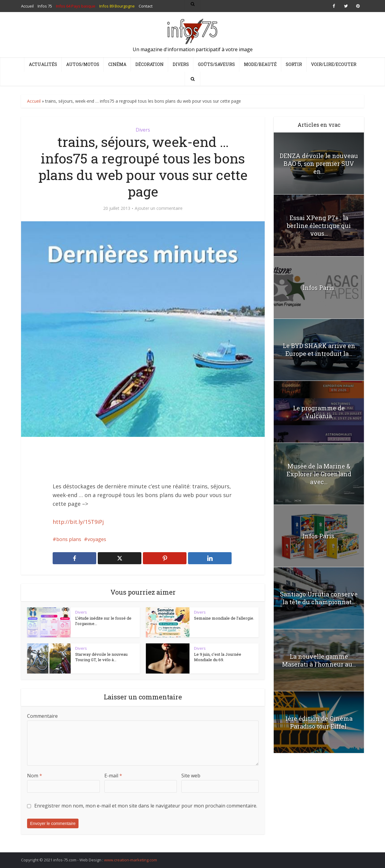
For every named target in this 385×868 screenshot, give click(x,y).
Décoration (149, 64)
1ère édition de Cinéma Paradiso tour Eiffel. (319, 722)
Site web (191, 776)
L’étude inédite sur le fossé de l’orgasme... (103, 621)
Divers (181, 64)
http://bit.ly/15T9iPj (78, 522)
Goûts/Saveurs (216, 64)
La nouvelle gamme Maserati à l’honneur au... (319, 660)
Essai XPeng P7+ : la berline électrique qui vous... (319, 226)
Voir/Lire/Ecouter (334, 64)
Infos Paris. (319, 288)
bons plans (69, 539)
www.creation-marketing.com (131, 860)
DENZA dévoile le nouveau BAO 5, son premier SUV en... (319, 163)
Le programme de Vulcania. (319, 412)
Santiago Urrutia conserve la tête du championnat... (319, 598)
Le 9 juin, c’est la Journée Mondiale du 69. (218, 657)
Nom (35, 776)
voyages (97, 539)
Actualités (43, 64)
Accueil (34, 101)
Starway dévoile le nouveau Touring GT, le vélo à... (101, 657)
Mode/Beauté (260, 64)
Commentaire (42, 716)
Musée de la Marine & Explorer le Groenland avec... (319, 474)
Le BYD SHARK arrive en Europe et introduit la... (319, 350)
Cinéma (117, 64)
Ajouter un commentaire (159, 208)
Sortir (294, 64)
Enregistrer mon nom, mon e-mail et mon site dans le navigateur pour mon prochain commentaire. (146, 806)
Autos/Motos (83, 64)
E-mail (113, 776)
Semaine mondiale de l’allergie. (224, 618)
